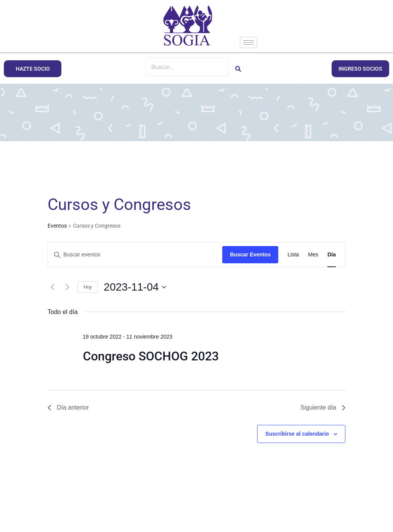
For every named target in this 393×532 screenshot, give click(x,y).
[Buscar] (187, 67)
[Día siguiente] (67, 287)
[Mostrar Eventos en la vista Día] (332, 255)
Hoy (88, 287)
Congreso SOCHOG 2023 (151, 356)
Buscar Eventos (250, 254)
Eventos (57, 226)
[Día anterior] (52, 287)
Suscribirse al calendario (297, 434)
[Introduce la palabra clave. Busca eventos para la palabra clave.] (135, 255)
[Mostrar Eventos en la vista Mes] (313, 255)
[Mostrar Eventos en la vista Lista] (293, 255)
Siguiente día (323, 407)
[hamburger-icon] (249, 42)
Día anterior (68, 407)
